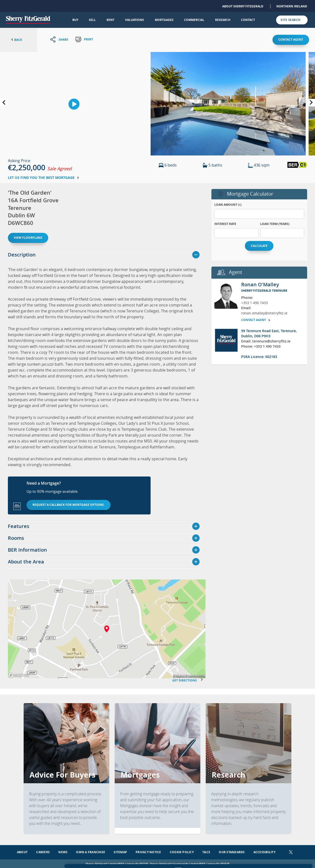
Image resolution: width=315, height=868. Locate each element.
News (63, 851)
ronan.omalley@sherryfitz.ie (264, 313)
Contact (248, 20)
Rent (110, 20)
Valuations (134, 20)
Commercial (194, 20)
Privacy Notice (148, 851)
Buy (75, 20)
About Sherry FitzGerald (243, 6)
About (22, 851)
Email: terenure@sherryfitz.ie (266, 341)
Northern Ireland (292, 6)
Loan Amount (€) (228, 205)
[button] (228, 103)
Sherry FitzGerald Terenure (264, 291)
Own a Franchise (91, 851)
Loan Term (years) (275, 224)
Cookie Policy (182, 851)
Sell (92, 20)
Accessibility (264, 851)
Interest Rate (225, 224)
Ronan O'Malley (260, 284)
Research (223, 20)
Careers (43, 851)
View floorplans (28, 238)
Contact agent (291, 40)
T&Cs (206, 851)
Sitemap (120, 851)
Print (84, 40)
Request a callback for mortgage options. (69, 505)
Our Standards (232, 851)
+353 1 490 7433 (254, 303)
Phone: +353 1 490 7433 (261, 346)
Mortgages (164, 20)
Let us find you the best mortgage (44, 178)
